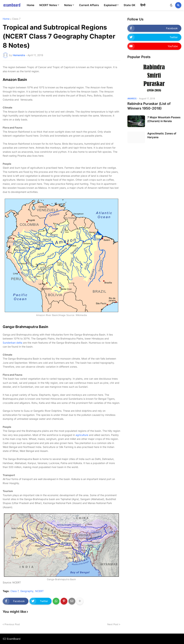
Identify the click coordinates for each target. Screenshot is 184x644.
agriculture (82, 435)
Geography (27, 591)
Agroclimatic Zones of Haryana (162, 135)
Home (6, 19)
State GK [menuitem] (129, 5)
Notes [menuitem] (68, 5)
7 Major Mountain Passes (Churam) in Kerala (164, 119)
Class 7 (16, 19)
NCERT (39, 591)
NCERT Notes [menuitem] (48, 5)
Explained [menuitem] (110, 5)
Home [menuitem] (31, 5)
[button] (171, 5)
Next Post (113, 624)
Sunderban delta (12, 343)
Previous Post (12, 624)
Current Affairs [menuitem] (89, 5)
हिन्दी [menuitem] (143, 5)
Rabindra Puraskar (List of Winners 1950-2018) (149, 106)
